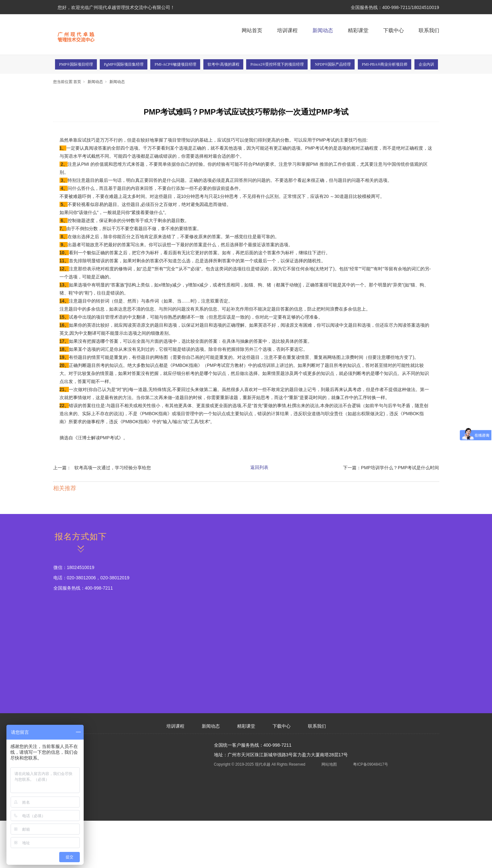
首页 (77, 82)
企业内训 (426, 64)
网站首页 (252, 30)
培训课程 (287, 30)
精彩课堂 (358, 30)
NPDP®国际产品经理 (333, 64)
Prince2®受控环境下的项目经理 (277, 64)
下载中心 (394, 30)
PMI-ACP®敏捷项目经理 (175, 64)
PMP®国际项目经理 (76, 64)
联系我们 (429, 30)
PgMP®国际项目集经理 (124, 64)
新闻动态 (323, 30)
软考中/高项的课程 (223, 64)
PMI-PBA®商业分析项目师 (385, 64)
